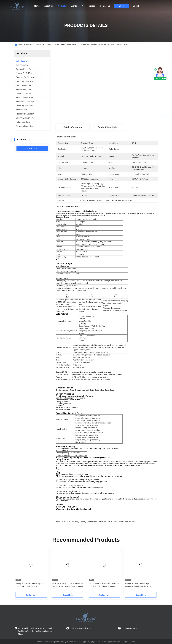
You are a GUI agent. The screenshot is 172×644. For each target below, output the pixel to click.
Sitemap (39, 642)
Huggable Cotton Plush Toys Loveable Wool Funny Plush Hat (139, 585)
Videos (92, 6)
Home (37, 6)
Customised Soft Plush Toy (98, 522)
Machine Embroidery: (64, 419)
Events (74, 6)
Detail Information (73, 127)
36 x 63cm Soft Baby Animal (73, 522)
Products (62, 6)
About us (49, 6)
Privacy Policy (49, 642)
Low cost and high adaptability (87, 435)
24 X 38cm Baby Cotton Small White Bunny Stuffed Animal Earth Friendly (68, 585)
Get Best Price (119, 116)
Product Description (108, 127)
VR (83, 6)
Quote (122, 6)
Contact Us (105, 6)
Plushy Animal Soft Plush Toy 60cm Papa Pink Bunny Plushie (31, 585)
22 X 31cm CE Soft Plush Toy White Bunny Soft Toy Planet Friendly (104, 585)
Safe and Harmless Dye (88, 336)
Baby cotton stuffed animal (123, 522)
